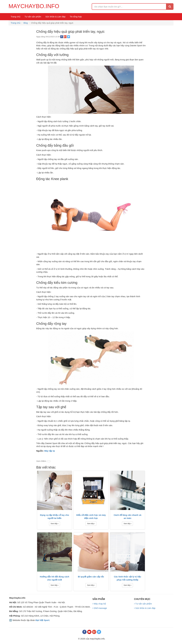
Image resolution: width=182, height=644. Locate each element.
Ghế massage (100, 608)
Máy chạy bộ (99, 604)
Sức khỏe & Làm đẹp (55, 17)
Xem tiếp (55, 524)
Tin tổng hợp (76, 17)
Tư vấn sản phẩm (33, 17)
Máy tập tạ (49, 451)
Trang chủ (15, 17)
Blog (26, 23)
